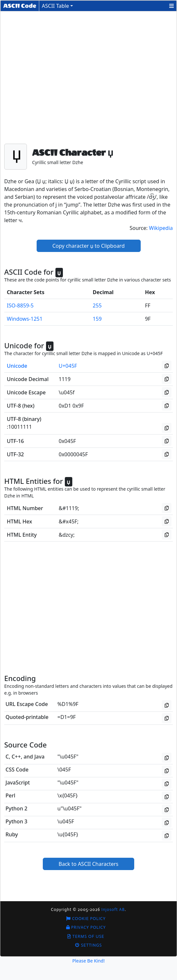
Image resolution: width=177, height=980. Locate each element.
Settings (89, 945)
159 (97, 319)
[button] (171, 6)
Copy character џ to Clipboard (89, 246)
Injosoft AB (113, 909)
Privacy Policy (86, 927)
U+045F (68, 366)
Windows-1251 (25, 319)
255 (97, 305)
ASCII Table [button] (55, 6)
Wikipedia (161, 228)
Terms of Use (86, 936)
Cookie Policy (86, 919)
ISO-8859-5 (20, 305)
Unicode (17, 366)
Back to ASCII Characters (89, 864)
